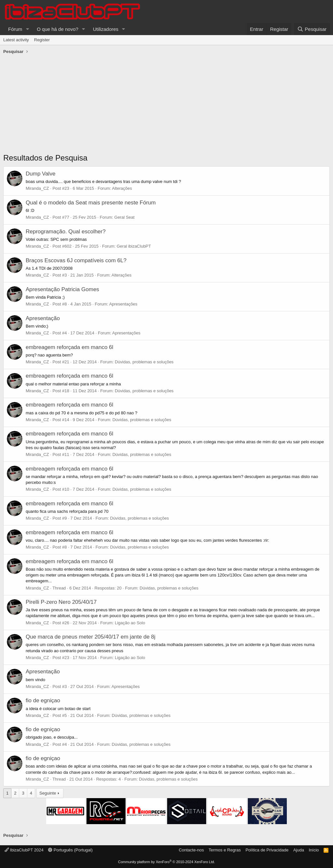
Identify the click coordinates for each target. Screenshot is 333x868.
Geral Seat (125, 217)
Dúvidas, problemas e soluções (144, 362)
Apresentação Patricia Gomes (62, 289)
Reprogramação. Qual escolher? (66, 232)
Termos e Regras (225, 850)
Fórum (15, 29)
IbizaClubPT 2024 (24, 850)
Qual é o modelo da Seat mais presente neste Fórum (91, 203)
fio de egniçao (43, 700)
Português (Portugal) (70, 850)
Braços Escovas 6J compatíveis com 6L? (76, 260)
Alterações (122, 188)
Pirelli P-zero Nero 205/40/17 (61, 602)
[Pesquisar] (312, 29)
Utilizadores (106, 29)
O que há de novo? (58, 29)
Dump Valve (40, 174)
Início (314, 850)
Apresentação (43, 318)
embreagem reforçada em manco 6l (69, 347)
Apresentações (123, 304)
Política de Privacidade (267, 850)
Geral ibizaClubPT (134, 246)
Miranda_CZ (37, 188)
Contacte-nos (191, 850)
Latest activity (16, 40)
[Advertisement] (166, 105)
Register (42, 40)
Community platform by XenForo (166, 862)
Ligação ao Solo (130, 623)
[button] (27, 29)
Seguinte (48, 793)
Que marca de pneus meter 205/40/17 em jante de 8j (91, 637)
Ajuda (299, 850)
